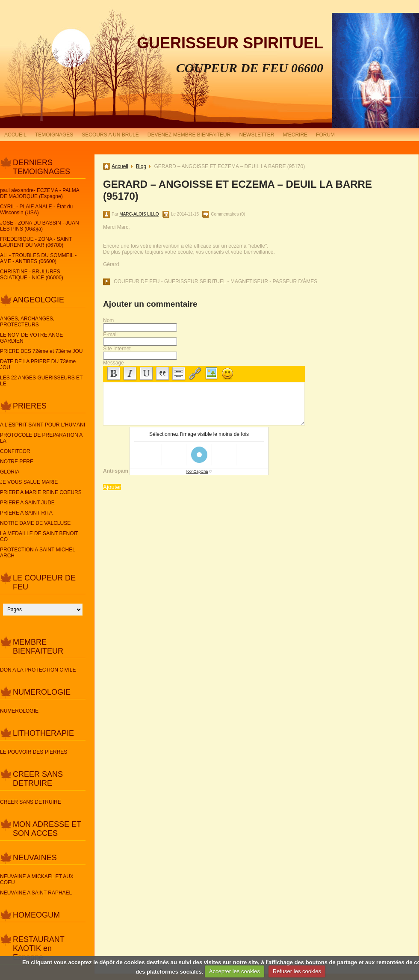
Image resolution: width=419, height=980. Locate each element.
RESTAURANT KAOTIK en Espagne (38, 948)
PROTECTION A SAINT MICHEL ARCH (37, 553)
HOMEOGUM (36, 915)
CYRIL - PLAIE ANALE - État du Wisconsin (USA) (36, 210)
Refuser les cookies (297, 971)
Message (114, 363)
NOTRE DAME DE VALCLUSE (35, 523)
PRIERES (30, 406)
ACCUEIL (15, 135)
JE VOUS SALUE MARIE (29, 482)
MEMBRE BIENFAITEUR (38, 647)
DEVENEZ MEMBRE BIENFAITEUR (189, 135)
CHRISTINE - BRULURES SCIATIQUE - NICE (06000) (32, 275)
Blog (141, 166)
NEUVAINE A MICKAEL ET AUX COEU (37, 879)
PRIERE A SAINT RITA (26, 513)
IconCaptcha (197, 471)
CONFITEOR (15, 451)
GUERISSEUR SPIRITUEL (230, 43)
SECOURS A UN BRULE (110, 135)
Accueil (120, 166)
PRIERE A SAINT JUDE (27, 503)
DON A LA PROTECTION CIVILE (38, 670)
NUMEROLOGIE (42, 692)
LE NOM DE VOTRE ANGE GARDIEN (31, 338)
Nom (108, 320)
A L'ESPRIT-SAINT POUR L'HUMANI (43, 425)
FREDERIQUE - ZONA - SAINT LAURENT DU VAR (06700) (36, 242)
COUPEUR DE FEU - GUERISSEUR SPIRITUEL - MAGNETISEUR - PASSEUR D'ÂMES (215, 281)
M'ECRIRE (295, 135)
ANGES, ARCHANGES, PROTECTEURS (27, 322)
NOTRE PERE (17, 462)
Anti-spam (116, 471)
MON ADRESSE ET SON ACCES (47, 829)
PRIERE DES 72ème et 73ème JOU (41, 351)
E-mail (110, 335)
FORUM (325, 135)
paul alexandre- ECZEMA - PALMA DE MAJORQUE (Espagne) (40, 193)
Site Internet (117, 349)
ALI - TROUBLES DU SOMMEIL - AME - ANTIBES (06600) (38, 258)
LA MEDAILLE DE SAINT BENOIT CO (39, 536)
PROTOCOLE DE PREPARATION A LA (41, 438)
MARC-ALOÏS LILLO (139, 214)
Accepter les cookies (235, 971)
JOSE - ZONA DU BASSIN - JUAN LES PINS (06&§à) (40, 226)
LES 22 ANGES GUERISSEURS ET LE (41, 381)
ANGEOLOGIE (38, 300)
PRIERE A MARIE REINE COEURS (41, 492)
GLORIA (10, 472)
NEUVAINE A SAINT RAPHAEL (36, 893)
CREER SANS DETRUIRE (38, 779)
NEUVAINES (35, 858)
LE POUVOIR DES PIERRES (34, 752)
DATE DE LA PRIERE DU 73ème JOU (38, 364)
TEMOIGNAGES (54, 135)
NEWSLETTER (257, 135)
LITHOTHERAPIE (43, 733)
